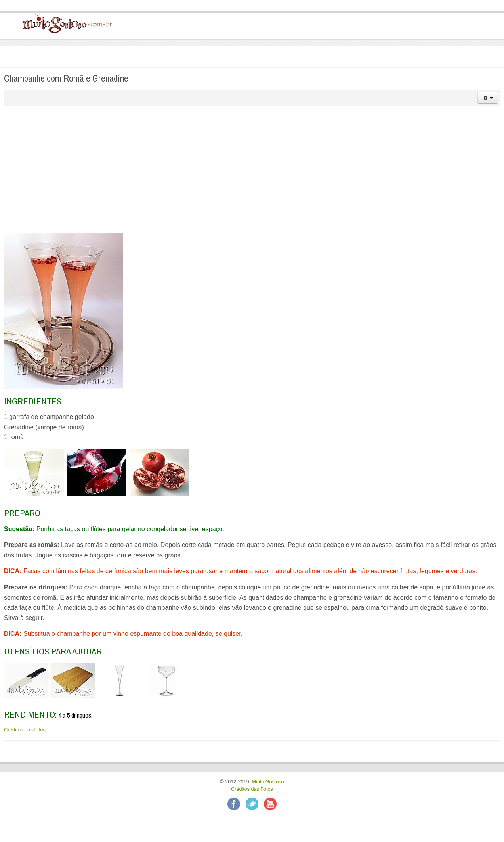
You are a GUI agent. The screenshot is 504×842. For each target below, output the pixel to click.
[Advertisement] (252, 169)
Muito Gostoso (268, 782)
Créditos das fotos (25, 730)
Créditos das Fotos (252, 789)
